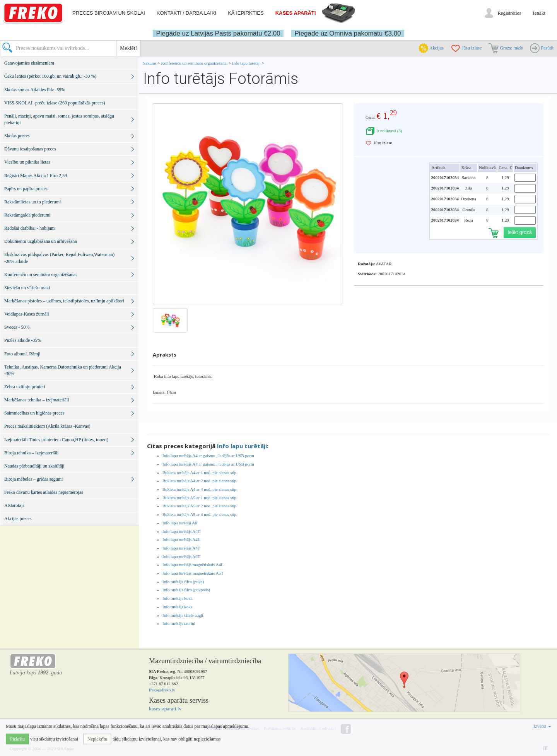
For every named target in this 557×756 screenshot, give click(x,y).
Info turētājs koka (178, 598)
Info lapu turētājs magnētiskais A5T (193, 573)
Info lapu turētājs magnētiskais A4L (193, 565)
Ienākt (539, 13)
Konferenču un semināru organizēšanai (195, 63)
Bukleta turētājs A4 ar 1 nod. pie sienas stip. (200, 473)
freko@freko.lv (162, 690)
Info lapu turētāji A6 (180, 523)
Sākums (150, 63)
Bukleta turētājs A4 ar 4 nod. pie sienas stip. (200, 489)
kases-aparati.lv (165, 709)
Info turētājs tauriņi (179, 623)
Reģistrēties (509, 13)
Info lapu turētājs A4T (181, 548)
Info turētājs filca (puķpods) (186, 590)
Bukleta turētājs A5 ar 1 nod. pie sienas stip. (200, 498)
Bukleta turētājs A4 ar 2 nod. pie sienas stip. (200, 481)
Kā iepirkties (246, 13)
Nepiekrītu (97, 739)
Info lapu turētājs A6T (181, 531)
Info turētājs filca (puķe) (183, 582)
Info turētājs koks (177, 607)
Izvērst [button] (542, 726)
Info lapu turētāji (246, 63)
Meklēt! (128, 48)
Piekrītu (17, 739)
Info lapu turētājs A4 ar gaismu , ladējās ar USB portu (208, 456)
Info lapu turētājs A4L (181, 539)
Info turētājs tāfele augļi (183, 615)
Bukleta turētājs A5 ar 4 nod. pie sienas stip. (200, 514)
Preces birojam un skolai (109, 13)
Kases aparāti (296, 13)
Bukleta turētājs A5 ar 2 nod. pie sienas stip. (200, 506)
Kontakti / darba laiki (186, 13)
